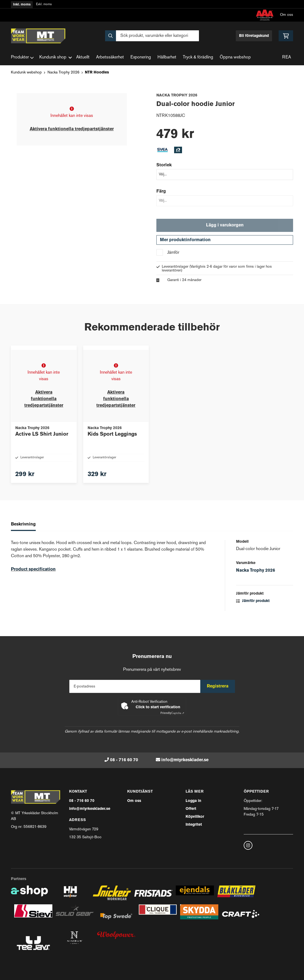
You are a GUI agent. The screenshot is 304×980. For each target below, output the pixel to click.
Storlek (164, 165)
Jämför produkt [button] (253, 613)
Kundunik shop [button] (56, 57)
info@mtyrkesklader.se (185, 760)
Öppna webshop (235, 57)
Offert (191, 809)
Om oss (287, 15)
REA (287, 57)
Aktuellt (83, 57)
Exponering (141, 57)
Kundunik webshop (26, 73)
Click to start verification (158, 707)
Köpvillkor (195, 817)
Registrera (220, 686)
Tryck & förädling (198, 57)
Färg (161, 191)
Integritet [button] (194, 825)
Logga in (193, 801)
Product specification (33, 581)
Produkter (22, 58)
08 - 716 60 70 (124, 760)
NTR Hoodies (97, 73)
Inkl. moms (22, 5)
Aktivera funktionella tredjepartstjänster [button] (72, 129)
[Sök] (152, 36)
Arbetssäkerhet (110, 57)
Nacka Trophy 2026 (63, 73)
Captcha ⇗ (172, 713)
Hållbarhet (167, 57)
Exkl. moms (44, 5)
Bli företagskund (254, 36)
